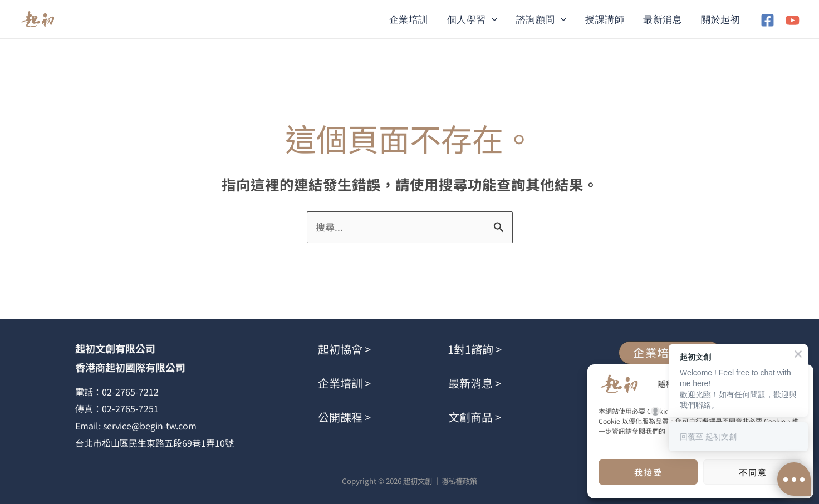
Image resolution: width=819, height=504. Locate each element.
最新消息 (663, 19)
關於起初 (720, 19)
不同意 (753, 472)
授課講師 (605, 19)
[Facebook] (767, 20)
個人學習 (472, 19)
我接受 (648, 472)
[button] (492, 19)
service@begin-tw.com (150, 426)
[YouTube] (793, 20)
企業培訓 (409, 19)
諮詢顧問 (541, 19)
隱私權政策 (459, 481)
